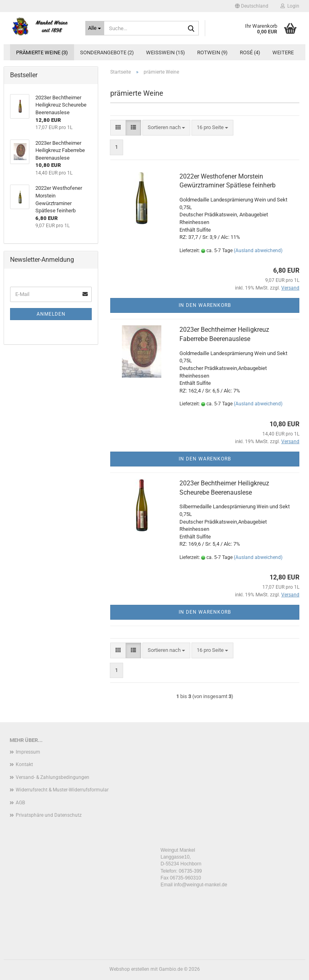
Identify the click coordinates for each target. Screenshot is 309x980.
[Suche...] (95, 28)
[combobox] (166, 128)
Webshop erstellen (129, 969)
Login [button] (290, 6)
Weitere (283, 52)
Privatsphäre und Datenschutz (49, 815)
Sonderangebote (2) (107, 52)
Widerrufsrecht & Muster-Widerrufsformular (62, 790)
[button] (252, 6)
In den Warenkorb (205, 305)
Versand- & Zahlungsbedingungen (53, 777)
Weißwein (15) (166, 52)
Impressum (28, 752)
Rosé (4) (250, 52)
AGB (20, 803)
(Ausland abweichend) (258, 251)
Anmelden (51, 314)
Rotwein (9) (212, 52)
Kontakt (24, 764)
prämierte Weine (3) (42, 52)
